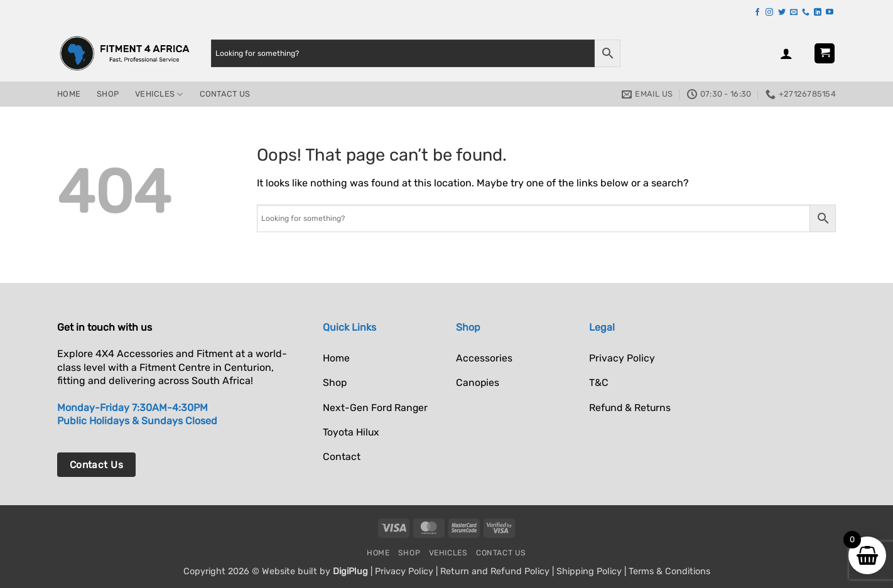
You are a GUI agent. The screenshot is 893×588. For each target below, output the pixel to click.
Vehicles (159, 94)
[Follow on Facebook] (757, 13)
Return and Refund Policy (495, 571)
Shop (108, 94)
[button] (786, 53)
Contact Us (225, 94)
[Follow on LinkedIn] (818, 13)
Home (69, 94)
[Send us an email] (794, 13)
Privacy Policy (404, 571)
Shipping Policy (589, 571)
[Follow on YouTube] (830, 13)
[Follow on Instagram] (769, 13)
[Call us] (806, 13)
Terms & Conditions (669, 571)
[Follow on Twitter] (782, 13)
